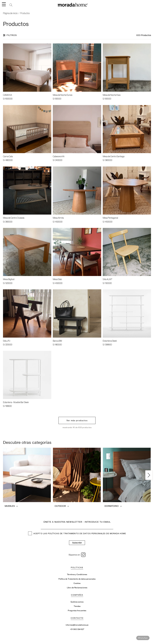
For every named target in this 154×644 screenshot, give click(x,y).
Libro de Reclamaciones (77, 588)
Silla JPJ (7, 341)
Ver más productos (77, 420)
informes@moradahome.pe (77, 625)
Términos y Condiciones (77, 574)
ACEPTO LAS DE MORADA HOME (77, 534)
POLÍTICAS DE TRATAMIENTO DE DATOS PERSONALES (77, 534)
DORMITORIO (113, 506)
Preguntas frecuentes (77, 611)
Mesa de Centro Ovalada (14, 218)
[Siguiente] (149, 475)
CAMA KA (7, 95)
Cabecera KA (59, 157)
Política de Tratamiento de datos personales (77, 579)
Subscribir (77, 543)
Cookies (77, 583)
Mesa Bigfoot (9, 279)
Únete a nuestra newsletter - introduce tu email (77, 522)
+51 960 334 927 (77, 629)
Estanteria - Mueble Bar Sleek (16, 402)
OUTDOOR (62, 506)
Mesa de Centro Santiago (114, 157)
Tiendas (77, 606)
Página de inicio (10, 13)
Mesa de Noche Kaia (112, 95)
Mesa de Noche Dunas (63, 95)
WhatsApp (143, 638)
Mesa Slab (57, 279)
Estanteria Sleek (110, 341)
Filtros (10, 35)
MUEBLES (11, 506)
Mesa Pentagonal (110, 218)
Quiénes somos (77, 602)
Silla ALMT (108, 279)
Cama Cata (8, 157)
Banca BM (57, 341)
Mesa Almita (58, 218)
